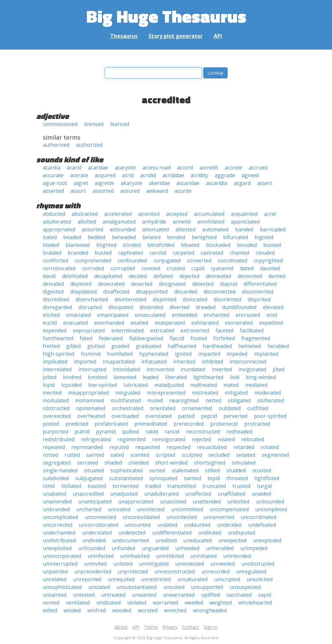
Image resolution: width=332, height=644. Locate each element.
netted (213, 400)
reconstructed (203, 431)
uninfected (101, 556)
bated (50, 237)
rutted (72, 455)
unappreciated (136, 501)
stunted (262, 470)
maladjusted (169, 385)
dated (247, 268)
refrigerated (96, 439)
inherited (184, 362)
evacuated (76, 323)
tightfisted (267, 478)
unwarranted (179, 595)
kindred (72, 377)
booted (272, 245)
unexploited (57, 548)
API (218, 36)
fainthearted (58, 338)
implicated (55, 362)
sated (117, 455)
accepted (177, 214)
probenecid (224, 424)
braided (52, 253)
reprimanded (87, 447)
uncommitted (187, 509)
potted (51, 424)
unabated (54, 494)
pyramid (106, 431)
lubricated (136, 385)
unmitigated (154, 564)
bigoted (264, 237)
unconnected (100, 517)
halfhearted (182, 346)
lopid (49, 385)
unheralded (220, 548)
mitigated (236, 393)
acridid (148, 175)
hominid (91, 354)
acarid (74, 167)
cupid (198, 268)
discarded (186, 292)
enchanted (216, 315)
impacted (209, 354)
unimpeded (254, 548)
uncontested (182, 517)
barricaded (273, 229)
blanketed (78, 245)
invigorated (252, 369)
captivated (130, 253)
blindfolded (161, 245)
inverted (222, 369)
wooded (122, 610)
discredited (56, 299)
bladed (51, 245)
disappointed (152, 292)
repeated (54, 447)
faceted (225, 330)
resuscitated (212, 447)
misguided (128, 393)
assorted (103, 191)
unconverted (219, 517)
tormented (125, 486)
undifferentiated (172, 533)
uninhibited (170, 556)
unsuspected (245, 587)
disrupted (90, 307)
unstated (99, 587)
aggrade (225, 175)
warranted (165, 603)
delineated (219, 276)
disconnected (219, 292)
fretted (51, 346)
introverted (160, 369)
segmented (275, 455)
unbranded (56, 509)
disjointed (165, 299)
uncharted (89, 509)
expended (55, 330)
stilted (212, 470)
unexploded (267, 540)
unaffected (198, 494)
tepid (214, 478)
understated (97, 533)
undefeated (262, 525)
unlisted (123, 564)
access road (156, 167)
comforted (55, 260)
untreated (113, 595)
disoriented (227, 299)
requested (148, 447)
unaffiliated (231, 494)
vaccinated (239, 595)
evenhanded (109, 323)
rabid (152, 431)
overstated (158, 416)
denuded (53, 284)
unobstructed (258, 564)
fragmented (256, 338)
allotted (87, 222)
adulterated (57, 222)
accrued (258, 167)
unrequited (121, 579)
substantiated (126, 478)
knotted (97, 377)
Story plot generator (176, 36)
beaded (72, 237)
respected (178, 447)
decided (138, 276)
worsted (148, 610)
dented (277, 276)
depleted (81, 284)
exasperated (170, 323)
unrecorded (215, 571)
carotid (158, 253)
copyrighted (268, 260)
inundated (193, 369)
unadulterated (161, 494)
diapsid (228, 284)
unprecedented (93, 571)
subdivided (56, 478)
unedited (166, 540)
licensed (94, 124)
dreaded (206, 307)
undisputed (241, 533)
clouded (265, 253)
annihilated (211, 222)
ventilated (78, 603)
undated (167, 525)
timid (49, 486)
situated (94, 470)
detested (203, 284)
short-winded (171, 463)
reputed (119, 447)
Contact (190, 627)
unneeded (223, 564)
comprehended (93, 260)
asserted (53, 191)
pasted (186, 416)
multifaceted (126, 400)
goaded (120, 346)
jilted (279, 369)
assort (78, 191)
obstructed (56, 408)
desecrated (111, 284)
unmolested (190, 564)
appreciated (245, 222)
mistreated (205, 393)
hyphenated (154, 354)
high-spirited (59, 354)
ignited (183, 354)
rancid (172, 431)
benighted (204, 237)
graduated (148, 346)
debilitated (75, 276)
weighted (221, 603)
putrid (82, 431)
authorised (56, 145)
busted (103, 253)
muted (155, 400)
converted (199, 260)
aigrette (104, 183)
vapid (265, 595)
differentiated (260, 284)
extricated (162, 330)
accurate (53, 175)
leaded (151, 377)
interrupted (92, 369)
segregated (57, 463)
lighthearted (208, 377)
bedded (96, 237)
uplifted (210, 595)
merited (52, 393)
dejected (189, 276)
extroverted (195, 330)
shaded (113, 463)
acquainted (244, 214)
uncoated (119, 509)
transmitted (182, 486)
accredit (209, 167)
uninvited (95, 564)
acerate (79, 175)
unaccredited (88, 494)
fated (86, 338)
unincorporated (62, 556)
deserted (142, 284)
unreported (87, 579)
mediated (256, 385)
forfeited (224, 338)
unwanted (144, 595)
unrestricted (156, 579)
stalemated (185, 470)
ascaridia (217, 183)
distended (151, 307)
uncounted (138, 525)
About (121, 627)
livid (235, 377)
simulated (244, 463)
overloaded (125, 416)
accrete (233, 167)
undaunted (197, 525)
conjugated (167, 260)
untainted (55, 595)
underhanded (59, 533)
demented (250, 276)
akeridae (159, 183)
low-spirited (103, 385)
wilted (50, 610)
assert (265, 183)
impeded (237, 354)
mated (231, 385)
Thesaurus (124, 36)
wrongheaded (210, 610)
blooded (247, 245)
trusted (241, 486)
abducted (54, 214)
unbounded (270, 501)
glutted (96, 346)
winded (72, 610)
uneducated (197, 540)
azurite (183, 191)
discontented (258, 292)
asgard (242, 183)
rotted (50, 455)
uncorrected (58, 525)
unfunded (123, 548)
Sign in (211, 627)
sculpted (192, 455)
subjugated (89, 478)
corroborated (59, 268)
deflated (163, 276)
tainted (192, 478)
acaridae (98, 167)
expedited (271, 323)
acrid (128, 175)
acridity (199, 175)
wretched (175, 610)
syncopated (163, 478)
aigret (81, 183)
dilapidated (83, 292)
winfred (96, 610)
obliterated (271, 400)
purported (55, 431)
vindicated (108, 603)
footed (199, 338)
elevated (273, 307)
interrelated (57, 369)
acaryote (125, 167)
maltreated (204, 385)
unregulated (251, 571)
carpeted (184, 253)
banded (244, 229)
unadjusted (124, 494)
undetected (132, 533)
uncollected (151, 509)
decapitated (108, 276)
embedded (184, 315)
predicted (77, 424)
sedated (246, 455)
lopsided (71, 385)
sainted (95, 455)
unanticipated (95, 501)
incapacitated (119, 362)
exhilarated (205, 323)
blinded (132, 245)
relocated (253, 439)
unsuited (174, 587)
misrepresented (166, 393)
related (226, 439)
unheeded (187, 548)
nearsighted (184, 400)
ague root (55, 183)
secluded (219, 455)
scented (140, 455)
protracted (257, 424)
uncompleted (271, 509)
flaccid (177, 338)
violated (137, 603)
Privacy (170, 627)
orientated (163, 408)
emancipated (113, 315)
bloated (190, 245)
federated (111, 338)
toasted (97, 486)
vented (51, 603)
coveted (151, 268)
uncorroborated (98, 525)
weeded (194, 603)
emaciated (78, 315)
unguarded (155, 548)
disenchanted (92, 299)
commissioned (60, 124)
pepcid (209, 416)
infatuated (154, 362)
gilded (73, 346)
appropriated (59, 229)
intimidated (126, 369)
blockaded (218, 245)
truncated (214, 486)
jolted (50, 377)
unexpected (232, 540)
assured (130, 191)
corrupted (123, 268)
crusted (176, 268)
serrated (88, 463)
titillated (71, 486)
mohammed (90, 400)
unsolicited (260, 579)
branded (78, 253)
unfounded (92, 548)
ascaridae (188, 183)
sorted (157, 470)
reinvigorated (169, 439)
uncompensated (229, 509)
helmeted (250, 346)
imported (85, 362)
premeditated (151, 424)
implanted (266, 354)
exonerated (239, 323)
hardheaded (217, 346)
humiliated (120, 354)
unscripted (227, 579)
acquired (105, 175)
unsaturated (192, 579)
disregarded (57, 307)
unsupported (207, 587)
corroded (93, 268)
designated (172, 284)
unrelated (55, 579)
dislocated (195, 299)
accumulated (209, 214)
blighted (106, 245)
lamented (125, 377)
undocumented (130, 540)
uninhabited (135, 556)
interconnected (248, 362)
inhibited (212, 362)
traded (153, 486)
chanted (240, 253)
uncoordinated (258, 517)
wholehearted (255, 603)
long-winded (261, 377)
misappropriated (89, 393)
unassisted (173, 501)
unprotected (133, 571)
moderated (267, 393)
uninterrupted (60, 564)
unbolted (238, 501)
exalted (139, 323)
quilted (130, 431)
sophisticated (126, 470)
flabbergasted (146, 338)
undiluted (210, 533)
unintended (237, 556)
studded (236, 470)
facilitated (252, 330)
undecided (229, 525)
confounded (132, 260)
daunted (270, 268)
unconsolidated (141, 517)
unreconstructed (175, 571)
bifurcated (236, 237)
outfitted (258, 408)
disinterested (130, 299)
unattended (207, 501)
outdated (230, 408)
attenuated (155, 229)
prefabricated (111, 424)
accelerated (118, 214)
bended (176, 237)
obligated (239, 400)
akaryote (131, 183)
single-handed (60, 470)
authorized (89, 145)
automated (215, 229)
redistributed (59, 439)
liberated (176, 377)
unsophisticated (62, 587)
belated (151, 237)
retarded (244, 447)
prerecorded (189, 424)
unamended (57, 501)
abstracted (85, 214)
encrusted (248, 315)
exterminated (127, 330)
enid (272, 315)
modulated (56, 400)
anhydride (154, 222)
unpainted (55, 571)
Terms (151, 627)
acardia (52, 167)
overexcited (57, 416)
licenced (119, 124)
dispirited (259, 299)
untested (84, 595)
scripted (165, 455)
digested (53, 292)
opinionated (91, 408)
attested (185, 229)
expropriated (89, 330)
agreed (250, 175)
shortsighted (210, 463)
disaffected (116, 292)
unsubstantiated (136, 587)
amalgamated (119, 222)
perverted (235, 416)
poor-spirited (270, 416)
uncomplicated (60, 517)
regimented (131, 439)
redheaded (239, 431)
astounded (123, 229)
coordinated (232, 260)
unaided (261, 494)
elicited (51, 315)
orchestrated (128, 408)
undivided (94, 540)
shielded (138, 463)
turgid (264, 486)
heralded (278, 346)
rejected (201, 439)
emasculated (150, 315)
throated (237, 478)
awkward (157, 191)
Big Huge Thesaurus (166, 16)
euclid (50, 323)
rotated (270, 447)
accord (185, 167)
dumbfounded (239, 307)
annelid (182, 222)
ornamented (197, 408)
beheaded (124, 237)
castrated (212, 253)
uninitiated (203, 556)
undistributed (59, 540)
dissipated (121, 307)
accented (149, 214)
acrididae (173, 175)
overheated (91, 416)
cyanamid (222, 268)
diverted (179, 307)
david (49, 276)
